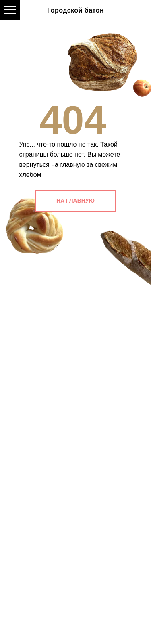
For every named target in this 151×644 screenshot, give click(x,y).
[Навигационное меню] (10, 10)
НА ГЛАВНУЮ (75, 201)
